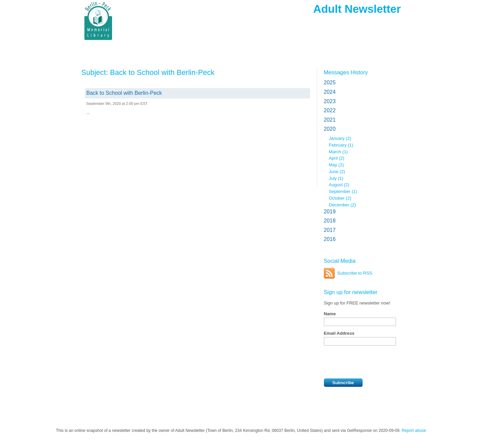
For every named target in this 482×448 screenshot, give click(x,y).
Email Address (339, 333)
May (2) (337, 165)
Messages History (346, 72)
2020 (330, 129)
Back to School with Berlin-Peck (124, 93)
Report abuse (414, 431)
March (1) (338, 152)
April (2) (337, 158)
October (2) (340, 198)
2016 (330, 239)
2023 (330, 101)
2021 (330, 120)
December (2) (343, 205)
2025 (330, 83)
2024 (330, 92)
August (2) (339, 185)
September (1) (343, 191)
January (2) (340, 138)
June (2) (337, 172)
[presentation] (375, 362)
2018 (330, 221)
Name (330, 314)
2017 (330, 230)
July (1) (336, 178)
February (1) (341, 145)
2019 (330, 212)
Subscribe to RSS (355, 273)
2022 (330, 110)
